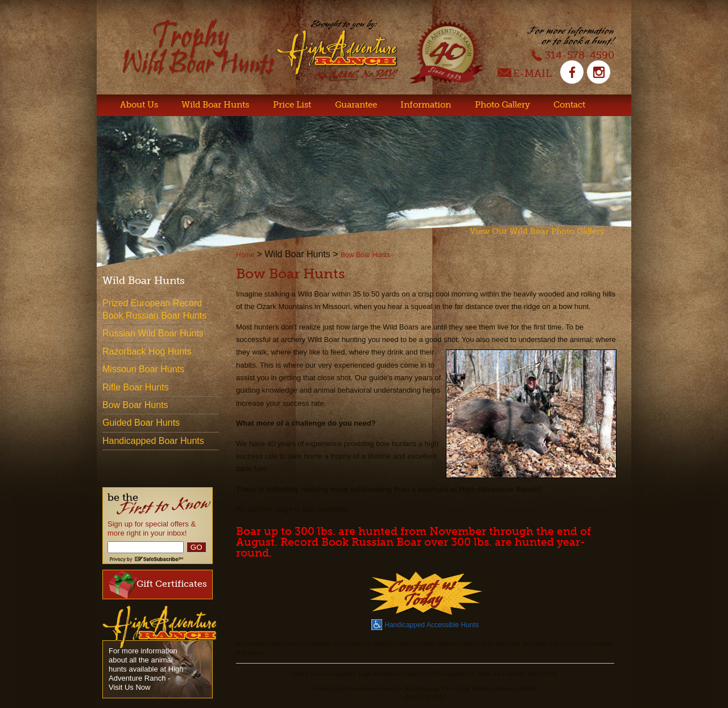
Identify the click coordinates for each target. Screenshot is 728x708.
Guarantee (356, 105)
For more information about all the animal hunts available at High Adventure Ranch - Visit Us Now (146, 669)
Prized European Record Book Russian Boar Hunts (154, 309)
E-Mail (525, 75)
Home (245, 255)
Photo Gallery (502, 105)
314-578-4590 (572, 55)
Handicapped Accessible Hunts (425, 624)
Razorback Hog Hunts (147, 351)
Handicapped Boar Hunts (153, 441)
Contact (569, 105)
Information (426, 105)
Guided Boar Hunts (141, 423)
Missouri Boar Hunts (143, 369)
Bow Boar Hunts (365, 255)
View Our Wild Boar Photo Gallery (537, 231)
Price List (292, 105)
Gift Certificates (158, 584)
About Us (139, 105)
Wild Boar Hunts (215, 105)
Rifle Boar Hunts (136, 387)
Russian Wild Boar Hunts (153, 333)
